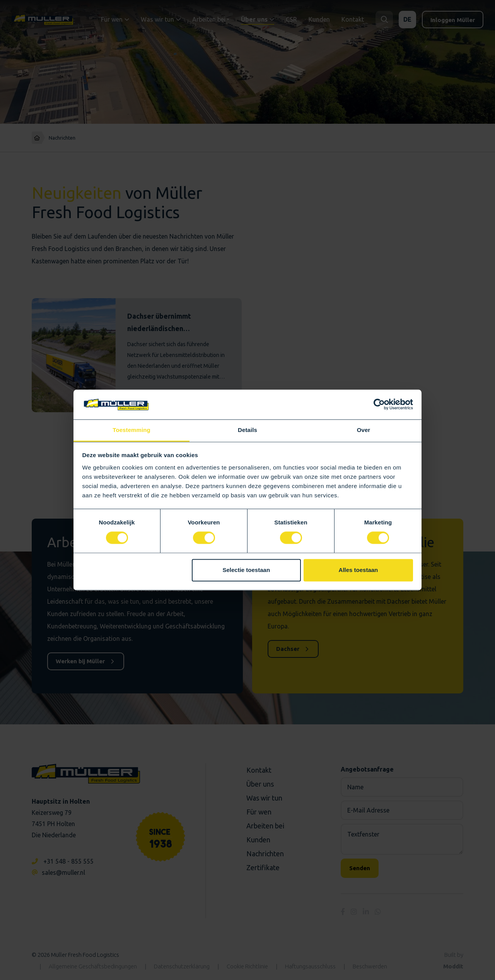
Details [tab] (247, 430)
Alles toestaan (358, 570)
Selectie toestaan (247, 570)
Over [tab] (364, 430)
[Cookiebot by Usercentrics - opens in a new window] (379, 405)
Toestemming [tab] (131, 430)
